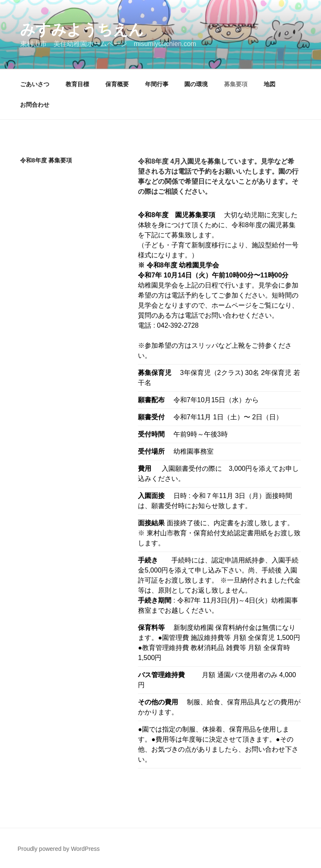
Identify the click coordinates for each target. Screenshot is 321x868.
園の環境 (196, 84)
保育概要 (117, 84)
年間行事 (157, 84)
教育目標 (77, 84)
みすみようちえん (82, 30)
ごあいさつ (35, 84)
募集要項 (236, 84)
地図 (270, 84)
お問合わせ (35, 105)
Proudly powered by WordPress (59, 849)
